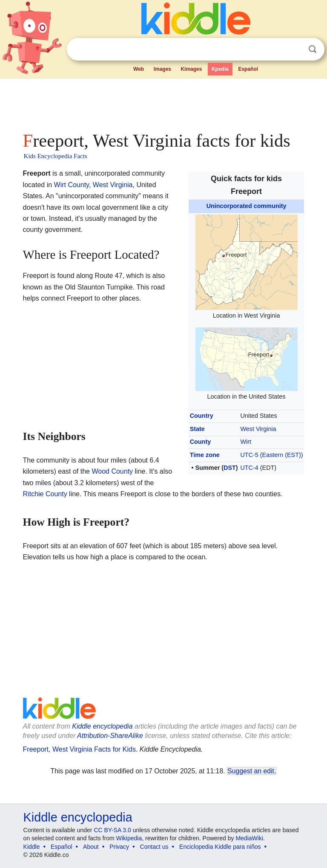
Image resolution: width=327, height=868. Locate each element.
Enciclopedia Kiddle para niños (220, 847)
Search (313, 49)
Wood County (112, 471)
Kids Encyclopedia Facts (56, 156)
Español (248, 69)
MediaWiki (249, 838)
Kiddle (32, 847)
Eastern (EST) (282, 455)
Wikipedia (129, 838)
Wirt (246, 442)
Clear (295, 49)
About (91, 847)
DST (230, 468)
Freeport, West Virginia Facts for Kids (79, 749)
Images (162, 69)
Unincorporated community (247, 206)
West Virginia (258, 429)
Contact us (154, 847)
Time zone (205, 455)
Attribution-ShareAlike (110, 736)
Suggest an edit (251, 771)
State (197, 429)
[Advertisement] (164, 102)
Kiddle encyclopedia (102, 726)
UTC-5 (249, 455)
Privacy (119, 847)
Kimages (191, 69)
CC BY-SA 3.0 (112, 830)
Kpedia (220, 69)
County (201, 442)
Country (202, 416)
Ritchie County (45, 494)
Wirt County (72, 185)
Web (139, 69)
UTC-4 (249, 468)
